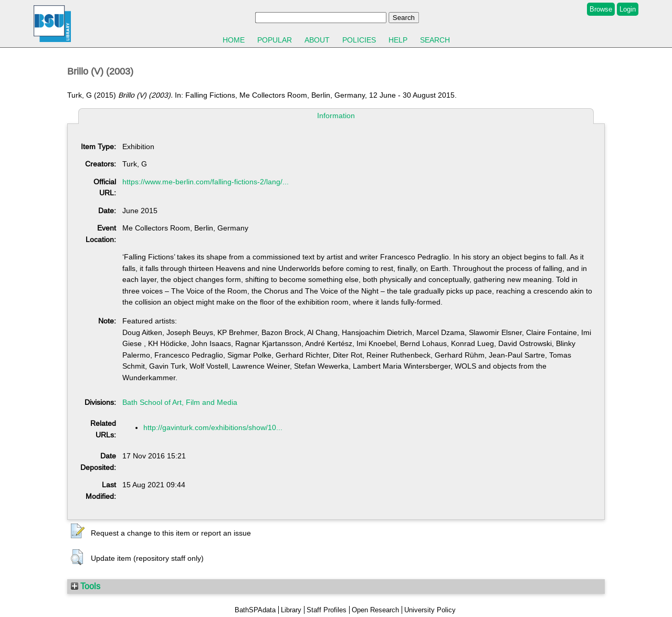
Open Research (375, 610)
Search (435, 40)
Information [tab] (336, 116)
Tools (86, 586)
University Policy (430, 610)
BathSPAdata (255, 610)
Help (398, 40)
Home (234, 40)
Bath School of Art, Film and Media (180, 402)
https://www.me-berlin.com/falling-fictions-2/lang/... (206, 182)
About (317, 40)
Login (628, 9)
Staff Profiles (327, 610)
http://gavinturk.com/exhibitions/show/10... (213, 427)
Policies (359, 40)
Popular (275, 40)
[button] (78, 531)
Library (291, 610)
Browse (601, 9)
